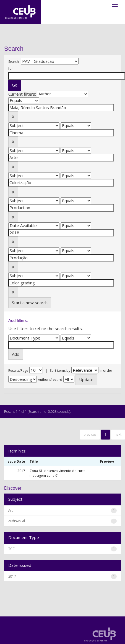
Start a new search (30, 303)
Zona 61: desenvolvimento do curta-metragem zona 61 (58, 473)
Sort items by (60, 370)
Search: (14, 62)
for (11, 68)
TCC (11, 549)
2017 (12, 576)
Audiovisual (17, 521)
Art (11, 510)
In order (106, 370)
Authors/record (50, 380)
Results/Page (18, 370)
